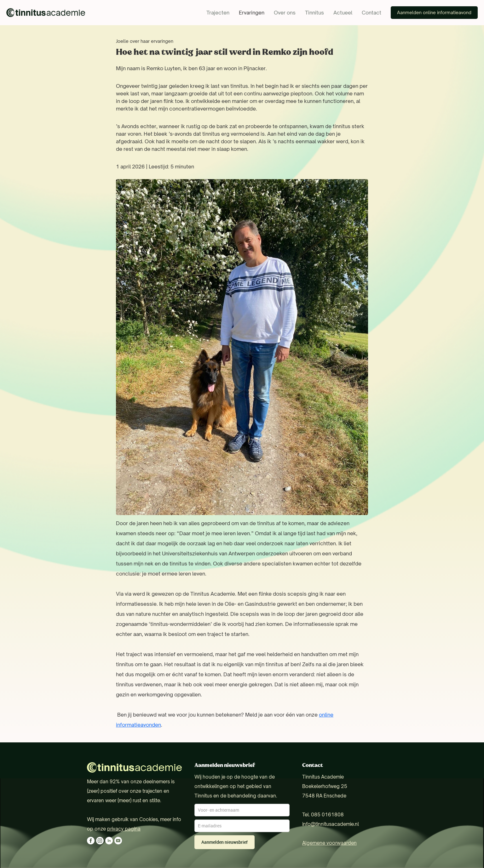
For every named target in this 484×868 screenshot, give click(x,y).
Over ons (285, 13)
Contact (372, 13)
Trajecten (218, 13)
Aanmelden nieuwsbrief (225, 842)
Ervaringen (252, 13)
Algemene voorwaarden (329, 843)
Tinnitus (314, 13)
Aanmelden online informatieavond (434, 12)
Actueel (343, 13)
